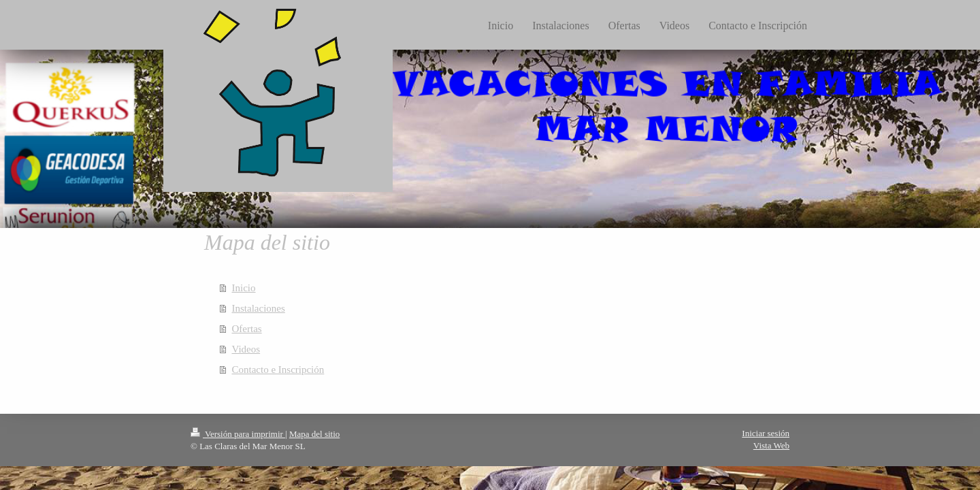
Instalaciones (259, 308)
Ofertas (247, 329)
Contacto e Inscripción (278, 370)
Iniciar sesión (766, 433)
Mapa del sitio (314, 434)
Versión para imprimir (238, 434)
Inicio (244, 288)
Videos (246, 349)
